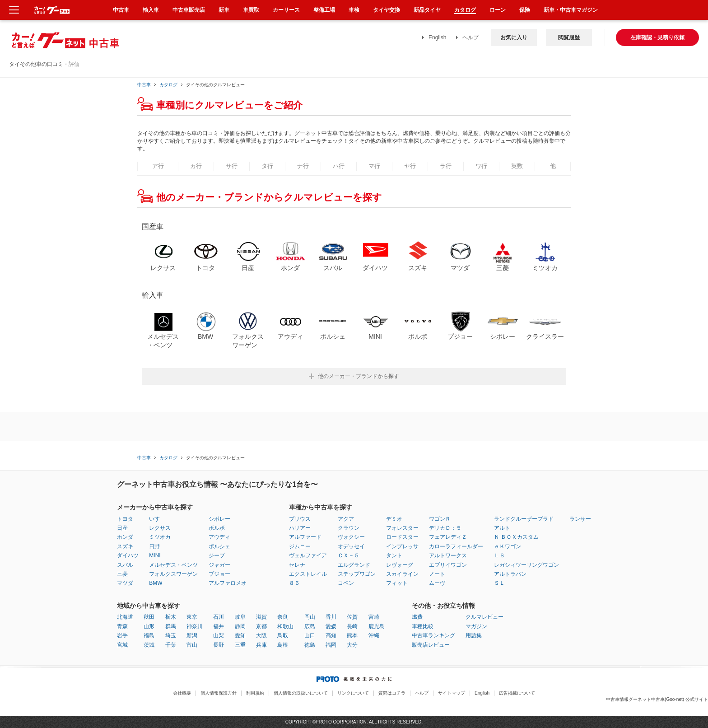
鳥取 (283, 635)
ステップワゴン (357, 574)
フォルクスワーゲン (173, 574)
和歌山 (285, 626)
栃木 (171, 617)
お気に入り (514, 37)
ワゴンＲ (440, 519)
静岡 (240, 626)
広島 (310, 626)
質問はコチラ (392, 693)
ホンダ (125, 537)
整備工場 (324, 10)
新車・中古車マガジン (571, 10)
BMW (156, 583)
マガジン (476, 626)
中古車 (144, 85)
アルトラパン (510, 574)
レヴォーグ (400, 565)
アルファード (305, 537)
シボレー (219, 519)
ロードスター (402, 537)
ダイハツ (128, 555)
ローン (498, 10)
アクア (346, 519)
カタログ (465, 10)
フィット (397, 583)
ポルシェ (219, 546)
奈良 (283, 617)
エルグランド (354, 565)
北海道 (125, 617)
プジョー (219, 574)
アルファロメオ (228, 583)
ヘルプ (470, 37)
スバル (125, 565)
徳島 (310, 645)
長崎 (352, 626)
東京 (192, 617)
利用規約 (255, 693)
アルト (502, 528)
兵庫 (261, 645)
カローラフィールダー (456, 546)
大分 (352, 645)
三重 (240, 645)
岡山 (310, 617)
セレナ (297, 565)
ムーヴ (437, 583)
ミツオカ (160, 537)
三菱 (122, 574)
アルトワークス (448, 555)
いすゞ (157, 519)
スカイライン (402, 574)
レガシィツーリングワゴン (526, 565)
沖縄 (374, 635)
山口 (310, 635)
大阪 (261, 635)
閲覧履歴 (569, 37)
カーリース (286, 10)
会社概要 (182, 693)
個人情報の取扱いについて (301, 693)
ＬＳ (499, 555)
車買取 (251, 10)
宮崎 (374, 617)
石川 (219, 617)
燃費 (417, 617)
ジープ (217, 555)
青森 (122, 626)
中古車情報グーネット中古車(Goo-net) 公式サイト (657, 699)
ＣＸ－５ (349, 555)
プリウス (300, 519)
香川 (331, 617)
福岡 (331, 645)
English (437, 37)
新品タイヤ (427, 10)
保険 (525, 10)
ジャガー (219, 565)
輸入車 (151, 10)
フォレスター (402, 528)
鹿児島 (377, 626)
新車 (224, 10)
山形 (149, 626)
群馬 (171, 626)
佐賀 (352, 617)
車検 (354, 10)
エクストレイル (308, 574)
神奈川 (195, 626)
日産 (122, 528)
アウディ (219, 537)
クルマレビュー (484, 617)
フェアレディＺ (448, 537)
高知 (331, 635)
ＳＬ (499, 583)
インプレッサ (402, 546)
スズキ (125, 546)
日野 (154, 546)
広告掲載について (517, 693)
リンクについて (353, 693)
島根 (283, 645)
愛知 (240, 635)
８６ (294, 583)
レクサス (160, 528)
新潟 (192, 635)
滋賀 (261, 617)
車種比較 (423, 626)
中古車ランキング (433, 635)
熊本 (352, 635)
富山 (192, 645)
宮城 (122, 645)
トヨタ (125, 519)
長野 (219, 645)
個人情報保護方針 (219, 693)
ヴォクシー (351, 537)
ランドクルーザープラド (524, 519)
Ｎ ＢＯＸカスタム (516, 537)
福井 (219, 626)
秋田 (149, 617)
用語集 (474, 635)
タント (394, 555)
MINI (155, 555)
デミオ (394, 519)
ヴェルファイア (308, 555)
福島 (149, 635)
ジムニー (300, 546)
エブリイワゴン (448, 565)
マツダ (125, 583)
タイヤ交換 (387, 10)
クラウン (349, 528)
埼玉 (171, 635)
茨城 (149, 645)
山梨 (219, 635)
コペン (346, 583)
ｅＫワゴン (508, 546)
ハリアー (300, 528)
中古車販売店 (189, 10)
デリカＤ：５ (445, 528)
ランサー (580, 519)
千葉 (171, 645)
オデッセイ (351, 546)
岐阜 (240, 617)
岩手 (122, 635)
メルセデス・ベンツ (173, 565)
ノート (437, 574)
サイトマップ (452, 693)
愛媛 (331, 626)
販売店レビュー (431, 645)
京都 (261, 626)
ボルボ (217, 528)
